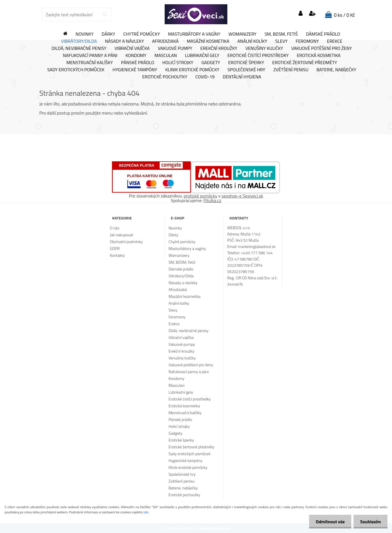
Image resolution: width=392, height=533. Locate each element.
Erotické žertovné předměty (305, 63)
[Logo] (196, 14)
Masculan (166, 56)
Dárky (108, 34)
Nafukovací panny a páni (90, 56)
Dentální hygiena (242, 77)
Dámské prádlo (323, 34)
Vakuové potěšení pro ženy (321, 48)
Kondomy (136, 56)
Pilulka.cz (213, 200)
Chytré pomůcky (142, 34)
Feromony (307, 41)
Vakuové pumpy (175, 48)
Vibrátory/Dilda (79, 41)
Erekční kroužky (219, 48)
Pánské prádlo (138, 63)
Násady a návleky (124, 41)
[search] (105, 15)
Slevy (281, 41)
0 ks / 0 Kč (344, 15)
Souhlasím (370, 522)
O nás (114, 228)
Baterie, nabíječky (336, 70)
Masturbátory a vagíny (194, 34)
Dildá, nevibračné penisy (79, 48)
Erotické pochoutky (165, 77)
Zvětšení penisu (291, 70)
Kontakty (117, 255)
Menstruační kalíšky (90, 63)
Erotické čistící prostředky (258, 56)
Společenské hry (246, 70)
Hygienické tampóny (135, 70)
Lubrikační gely (202, 56)
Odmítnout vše (329, 522)
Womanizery (242, 34)
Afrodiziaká (165, 41)
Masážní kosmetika (208, 41)
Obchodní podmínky (126, 242)
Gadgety (211, 63)
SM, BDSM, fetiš (281, 34)
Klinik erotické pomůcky (192, 70)
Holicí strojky (178, 63)
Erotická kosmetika (319, 56)
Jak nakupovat (121, 235)
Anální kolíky (252, 41)
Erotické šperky (246, 63)
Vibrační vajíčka (132, 48)
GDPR (115, 248)
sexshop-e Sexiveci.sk (242, 196)
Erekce (335, 41)
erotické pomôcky (201, 196)
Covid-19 (205, 77)
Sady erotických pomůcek (76, 70)
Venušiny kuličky (264, 48)
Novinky (84, 34)
